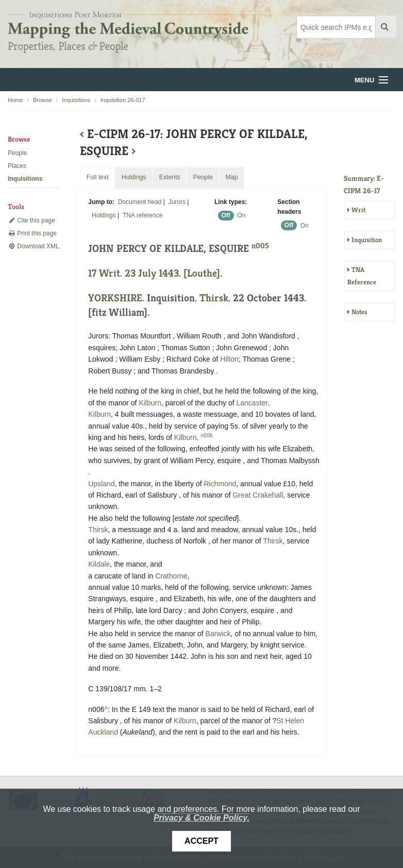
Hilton (229, 359)
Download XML (33, 246)
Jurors (177, 202)
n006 (206, 435)
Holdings (104, 215)
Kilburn (150, 403)
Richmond (220, 484)
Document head (140, 202)
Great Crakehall (258, 495)
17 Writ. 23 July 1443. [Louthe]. (155, 273)
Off (225, 215)
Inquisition (367, 240)
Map (232, 177)
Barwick (218, 634)
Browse (43, 100)
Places (17, 166)
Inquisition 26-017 (123, 100)
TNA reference (142, 215)
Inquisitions (76, 100)
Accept (202, 841)
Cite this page (31, 220)
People (17, 153)
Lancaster (252, 403)
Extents (170, 177)
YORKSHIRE (115, 298)
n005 (260, 245)
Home (15, 100)
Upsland (101, 484)
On (241, 215)
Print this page (32, 233)
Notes (359, 312)
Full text (98, 177)
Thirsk (214, 298)
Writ (358, 210)
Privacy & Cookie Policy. (202, 818)
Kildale (99, 564)
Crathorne (171, 576)
